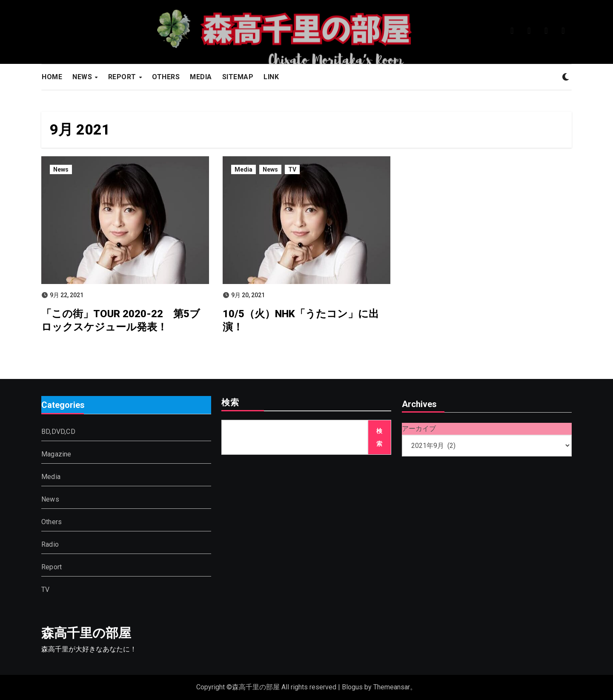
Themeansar (392, 687)
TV (292, 169)
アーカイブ (419, 429)
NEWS (83, 77)
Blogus (352, 687)
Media (243, 169)
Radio (50, 544)
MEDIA (201, 77)
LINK (271, 77)
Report (52, 567)
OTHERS (166, 77)
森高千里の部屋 (86, 633)
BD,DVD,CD (58, 432)
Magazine (56, 454)
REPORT (123, 77)
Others (52, 522)
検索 (230, 403)
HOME (52, 77)
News (61, 169)
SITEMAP (238, 77)
